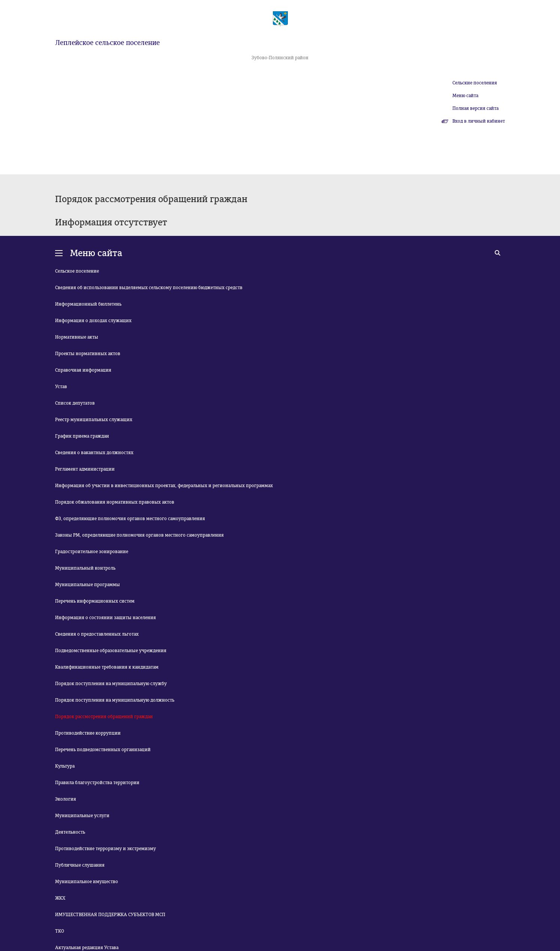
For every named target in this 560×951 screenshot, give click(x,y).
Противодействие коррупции (88, 733)
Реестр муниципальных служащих (94, 420)
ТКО (60, 931)
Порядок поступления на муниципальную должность (115, 700)
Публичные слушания (80, 865)
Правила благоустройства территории (97, 783)
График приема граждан (82, 436)
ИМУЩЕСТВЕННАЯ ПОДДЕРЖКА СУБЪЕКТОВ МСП (110, 915)
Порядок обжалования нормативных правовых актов (115, 502)
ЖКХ (60, 898)
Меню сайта (465, 96)
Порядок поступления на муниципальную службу (111, 684)
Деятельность (70, 832)
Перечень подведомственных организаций (103, 750)
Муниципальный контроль (85, 568)
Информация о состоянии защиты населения (106, 618)
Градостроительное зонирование (92, 552)
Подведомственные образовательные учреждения (111, 651)
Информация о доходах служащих (93, 321)
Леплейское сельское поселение (107, 43)
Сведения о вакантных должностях (94, 453)
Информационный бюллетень (88, 304)
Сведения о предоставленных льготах (97, 634)
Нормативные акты (77, 337)
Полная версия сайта (475, 108)
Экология (66, 799)
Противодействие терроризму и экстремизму (106, 849)
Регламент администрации (85, 469)
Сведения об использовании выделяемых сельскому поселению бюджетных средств (149, 288)
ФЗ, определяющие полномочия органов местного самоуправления (130, 519)
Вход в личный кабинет (479, 121)
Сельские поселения (475, 83)
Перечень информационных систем (95, 601)
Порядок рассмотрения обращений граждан (104, 717)
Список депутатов (75, 403)
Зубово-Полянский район (280, 58)
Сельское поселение (77, 271)
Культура (65, 766)
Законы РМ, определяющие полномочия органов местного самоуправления (139, 535)
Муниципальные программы (88, 585)
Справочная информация (83, 370)
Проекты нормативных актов (88, 354)
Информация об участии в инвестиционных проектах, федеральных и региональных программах (164, 486)
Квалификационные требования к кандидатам (107, 667)
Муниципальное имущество (87, 882)
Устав (61, 387)
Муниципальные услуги (82, 816)
